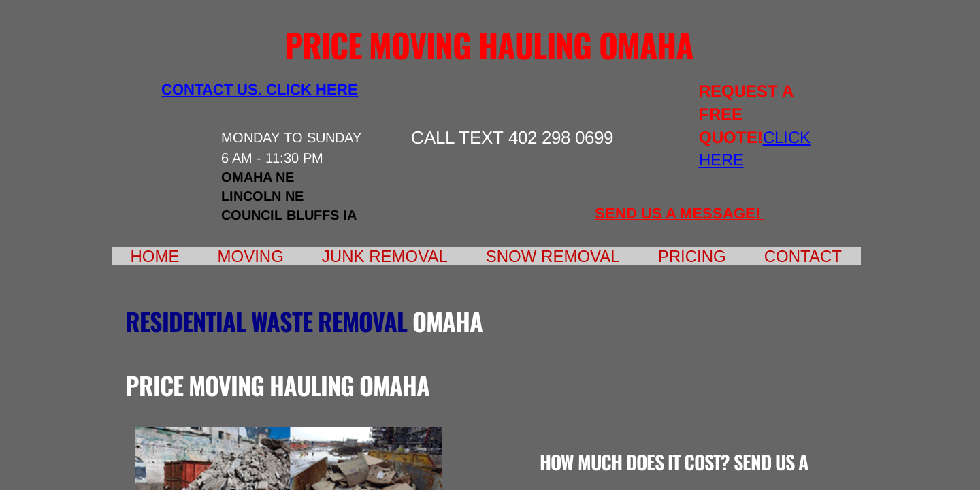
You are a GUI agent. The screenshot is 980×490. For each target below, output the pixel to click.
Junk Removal (385, 256)
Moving (251, 256)
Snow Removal (553, 256)
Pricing (692, 256)
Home (155, 256)
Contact (803, 256)
